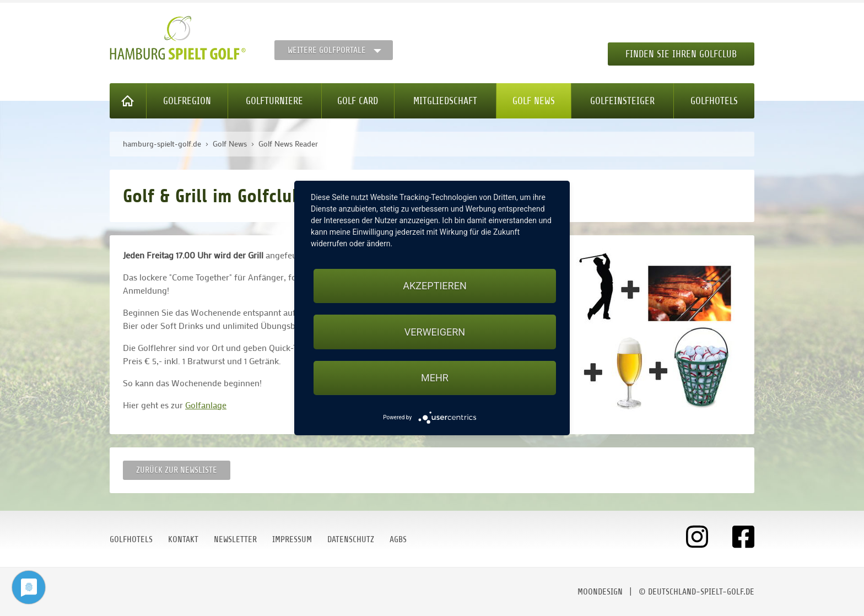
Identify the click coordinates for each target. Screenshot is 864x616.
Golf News (534, 101)
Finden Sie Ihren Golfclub (681, 54)
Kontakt (183, 539)
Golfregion (187, 101)
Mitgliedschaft (445, 101)
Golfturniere (274, 101)
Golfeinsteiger (622, 101)
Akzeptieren (434, 286)
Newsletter (235, 539)
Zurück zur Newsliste (177, 470)
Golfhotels (714, 101)
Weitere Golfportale (327, 50)
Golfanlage (206, 405)
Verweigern (435, 332)
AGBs (398, 539)
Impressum (292, 539)
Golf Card (358, 101)
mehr (435, 378)
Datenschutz (351, 539)
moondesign (600, 592)
